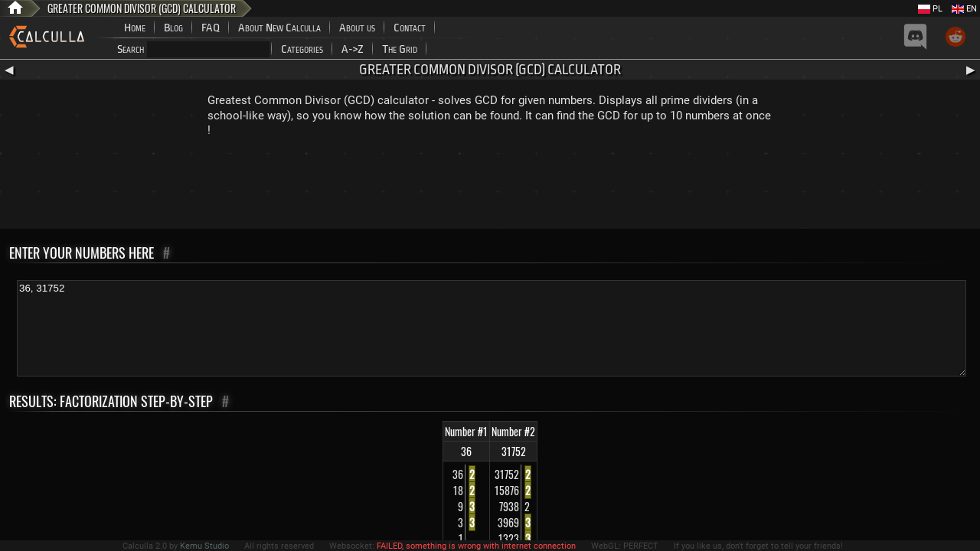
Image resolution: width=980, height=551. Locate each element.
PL (930, 9)
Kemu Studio (204, 546)
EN (964, 9)
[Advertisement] (490, 187)
